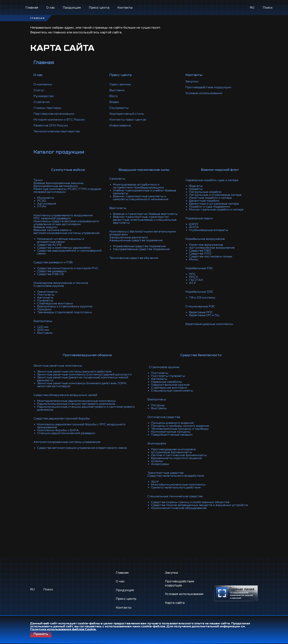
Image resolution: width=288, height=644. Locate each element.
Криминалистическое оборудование (179, 508)
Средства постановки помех (211, 256)
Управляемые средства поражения (139, 246)
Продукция (72, 7)
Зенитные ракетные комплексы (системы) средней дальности (84, 374)
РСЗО (42, 201)
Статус (39, 90)
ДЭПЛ (194, 224)
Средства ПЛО (200, 254)
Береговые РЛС (201, 312)
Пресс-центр (99, 7)
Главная (32, 7)
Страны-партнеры (47, 108)
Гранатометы (47, 292)
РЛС (192, 274)
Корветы (196, 189)
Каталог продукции (59, 152)
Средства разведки (52, 271)
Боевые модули (45, 227)
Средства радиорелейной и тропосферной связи (69, 252)
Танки (38, 180)
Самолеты (117, 179)
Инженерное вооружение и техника (61, 283)
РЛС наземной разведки (52, 218)
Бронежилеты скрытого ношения (176, 458)
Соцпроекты (119, 108)
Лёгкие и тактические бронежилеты (179, 455)
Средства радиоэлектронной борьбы (62, 419)
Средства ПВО (200, 251)
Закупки (192, 81)
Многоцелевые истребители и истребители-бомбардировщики (138, 186)
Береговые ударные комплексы (209, 324)
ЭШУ (155, 482)
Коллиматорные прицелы (171, 432)
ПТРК (42, 207)
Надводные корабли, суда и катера (212, 180)
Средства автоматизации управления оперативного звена (82, 448)
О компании (43, 84)
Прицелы (44, 309)
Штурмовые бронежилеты (171, 452)
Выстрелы (45, 333)
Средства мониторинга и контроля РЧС (68, 268)
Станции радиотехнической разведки (66, 433)
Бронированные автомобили (56, 186)
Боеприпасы (43, 321)
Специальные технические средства (175, 496)
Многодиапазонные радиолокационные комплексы (76, 401)
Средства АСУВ (49, 245)
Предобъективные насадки (172, 435)
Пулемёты (45, 301)
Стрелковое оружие (49, 286)
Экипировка (157, 443)
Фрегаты (196, 186)
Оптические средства (164, 417)
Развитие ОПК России (51, 125)
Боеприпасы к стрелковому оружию (65, 306)
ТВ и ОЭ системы (202, 298)
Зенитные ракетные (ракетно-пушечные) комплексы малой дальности (83, 379)
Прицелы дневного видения (172, 423)
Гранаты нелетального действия (176, 487)
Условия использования (204, 93)
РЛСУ (193, 277)
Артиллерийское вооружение (212, 248)
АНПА (194, 227)
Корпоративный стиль (127, 114)
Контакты (125, 7)
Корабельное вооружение (205, 239)
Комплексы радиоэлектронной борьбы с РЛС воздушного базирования (81, 426)
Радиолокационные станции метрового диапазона (76, 404)
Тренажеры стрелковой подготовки (64, 312)
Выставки (117, 90)
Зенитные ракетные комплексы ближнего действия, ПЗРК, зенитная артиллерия (82, 385)
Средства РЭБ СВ (50, 274)
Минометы (46, 198)
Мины (194, 259)
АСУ (192, 283)
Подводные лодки (199, 218)
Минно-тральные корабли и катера (216, 210)
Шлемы (157, 461)
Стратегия (41, 102)
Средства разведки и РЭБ (53, 262)
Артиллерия (47, 204)
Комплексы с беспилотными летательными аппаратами (143, 233)
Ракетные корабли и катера (210, 198)
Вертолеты (118, 208)
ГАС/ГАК (196, 280)
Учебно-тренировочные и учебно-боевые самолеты (145, 192)
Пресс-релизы (120, 84)
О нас (51, 7)
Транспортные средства (165, 473)
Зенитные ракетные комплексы (58, 366)
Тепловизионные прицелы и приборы (180, 429)
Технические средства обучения (134, 258)
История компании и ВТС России (59, 120)
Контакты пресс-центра (128, 120)
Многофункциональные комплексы (178, 485)
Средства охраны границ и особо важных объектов (190, 502)
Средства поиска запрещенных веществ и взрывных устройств (199, 505)
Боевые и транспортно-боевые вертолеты (145, 214)
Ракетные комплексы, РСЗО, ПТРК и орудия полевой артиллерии (67, 190)
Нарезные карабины (166, 382)
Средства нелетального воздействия (176, 476)
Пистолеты (46, 295)
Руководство (44, 96)
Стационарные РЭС (200, 306)
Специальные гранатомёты (172, 391)
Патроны (158, 405)
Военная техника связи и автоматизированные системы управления (66, 232)
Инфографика (120, 125)
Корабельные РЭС (199, 268)
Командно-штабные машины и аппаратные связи (61, 240)
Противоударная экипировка (173, 449)
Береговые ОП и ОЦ (204, 315)
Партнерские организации (54, 114)
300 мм (43, 330)
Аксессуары (160, 464)
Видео (114, 102)
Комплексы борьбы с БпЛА (58, 430)
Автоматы (45, 298)
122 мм (43, 327)
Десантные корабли (204, 201)
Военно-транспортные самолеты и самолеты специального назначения (141, 198)
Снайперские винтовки (55, 303)
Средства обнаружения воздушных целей (65, 395)
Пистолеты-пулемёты (168, 376)
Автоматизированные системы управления (67, 442)
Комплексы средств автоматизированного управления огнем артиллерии (66, 223)
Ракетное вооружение (206, 245)
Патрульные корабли (205, 192)
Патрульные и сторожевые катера (215, 195)
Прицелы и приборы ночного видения (180, 426)
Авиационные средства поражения (136, 240)
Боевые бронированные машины (58, 183)
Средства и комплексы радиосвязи (64, 248)
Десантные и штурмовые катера (214, 204)
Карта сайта (175, 603)
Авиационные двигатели (128, 237)
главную (59, 32)
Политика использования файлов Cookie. (63, 629)
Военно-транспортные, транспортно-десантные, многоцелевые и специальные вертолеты (145, 220)
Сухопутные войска (68, 170)
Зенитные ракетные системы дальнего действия (74, 372)
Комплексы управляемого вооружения (63, 215)
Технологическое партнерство (57, 131)
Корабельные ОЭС (199, 292)
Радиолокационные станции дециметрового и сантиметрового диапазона (86, 408)
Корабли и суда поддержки (210, 207)
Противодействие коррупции (208, 87)
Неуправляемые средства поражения (141, 249)
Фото (113, 96)
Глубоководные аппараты (209, 230)
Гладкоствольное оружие (170, 385)
